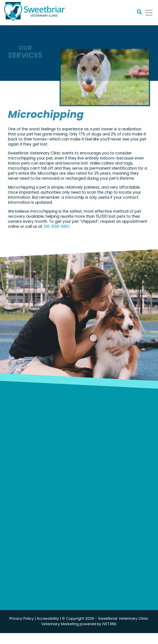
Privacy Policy (21, 619)
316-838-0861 (57, 227)
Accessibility (48, 619)
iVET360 (109, 624)
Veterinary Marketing (60, 624)
